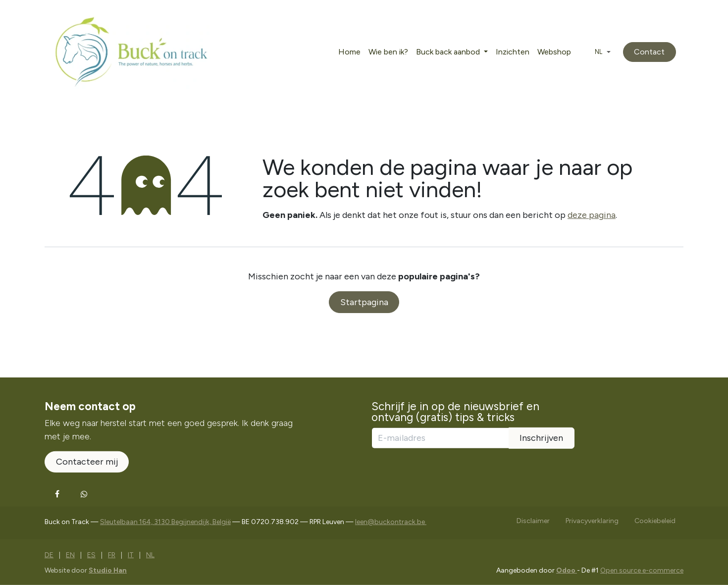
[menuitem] (349, 52)
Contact (649, 52)
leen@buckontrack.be (391, 522)
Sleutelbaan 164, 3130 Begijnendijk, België (165, 522)
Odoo (567, 570)
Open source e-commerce (642, 570)
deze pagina (592, 215)
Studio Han (108, 570)
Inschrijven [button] (541, 438)
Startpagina (364, 302)
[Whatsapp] (84, 494)
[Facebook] (57, 494)
